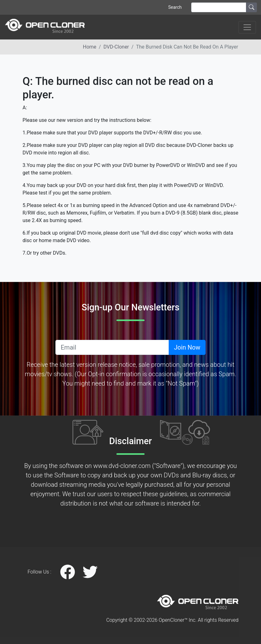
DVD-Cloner (116, 47)
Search (175, 7)
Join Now (187, 347)
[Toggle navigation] (247, 27)
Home (90, 47)
